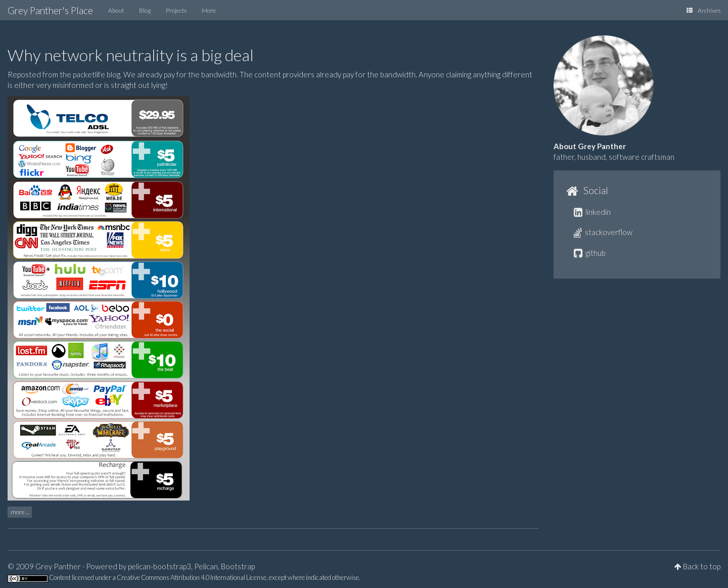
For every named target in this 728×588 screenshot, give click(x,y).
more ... (20, 512)
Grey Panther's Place (50, 10)
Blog (145, 10)
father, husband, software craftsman (614, 157)
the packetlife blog (90, 74)
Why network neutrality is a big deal (131, 55)
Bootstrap (238, 566)
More (209, 10)
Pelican (206, 566)
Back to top (702, 566)
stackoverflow (603, 232)
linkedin (592, 212)
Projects (176, 10)
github (590, 253)
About (116, 10)
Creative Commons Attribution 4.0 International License (192, 577)
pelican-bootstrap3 (160, 566)
